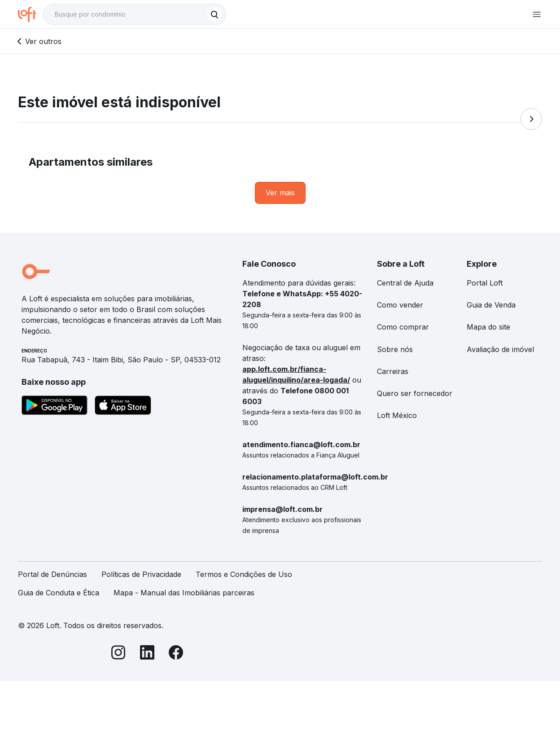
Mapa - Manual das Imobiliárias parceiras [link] (184, 593)
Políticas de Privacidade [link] (141, 574)
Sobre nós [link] (395, 349)
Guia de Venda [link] (491, 305)
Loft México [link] (397, 415)
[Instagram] (118, 654)
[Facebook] (176, 654)
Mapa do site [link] (488, 327)
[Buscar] (214, 14)
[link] (280, 193)
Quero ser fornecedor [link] (415, 393)
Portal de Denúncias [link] (52, 574)
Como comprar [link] (403, 327)
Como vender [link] (400, 305)
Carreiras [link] (393, 371)
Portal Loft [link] (485, 283)
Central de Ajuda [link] (405, 283)
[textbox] (135, 14)
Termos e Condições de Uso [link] (244, 574)
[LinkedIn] (147, 654)
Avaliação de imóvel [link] (500, 349)
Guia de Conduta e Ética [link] (59, 593)
